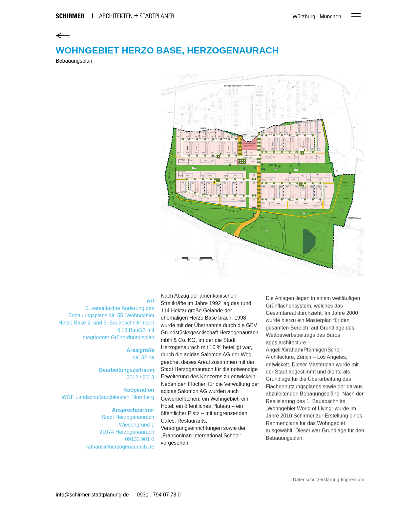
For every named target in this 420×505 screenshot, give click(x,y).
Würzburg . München (317, 17)
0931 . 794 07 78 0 (159, 495)
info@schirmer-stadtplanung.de (92, 495)
